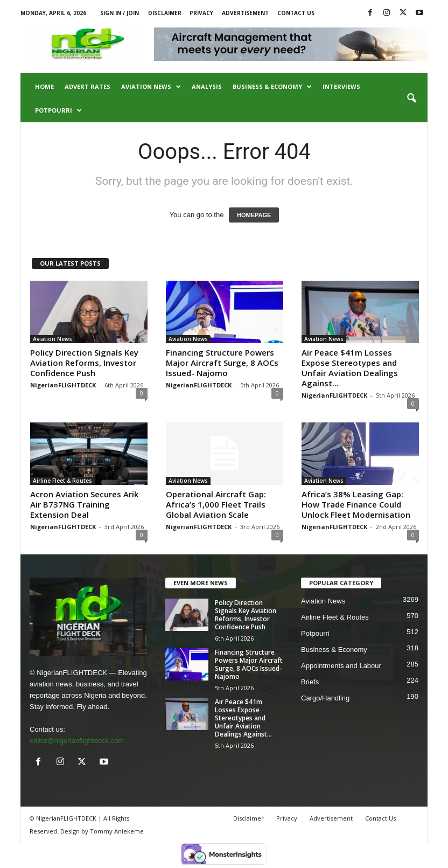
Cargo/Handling (325, 698)
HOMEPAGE (254, 215)
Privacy (201, 13)
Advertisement (245, 13)
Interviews (341, 86)
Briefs (310, 682)
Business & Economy (272, 87)
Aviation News (151, 87)
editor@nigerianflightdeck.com (77, 741)
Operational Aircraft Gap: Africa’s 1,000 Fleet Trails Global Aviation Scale (216, 504)
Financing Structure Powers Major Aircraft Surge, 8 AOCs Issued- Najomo (222, 363)
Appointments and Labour (341, 666)
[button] (411, 99)
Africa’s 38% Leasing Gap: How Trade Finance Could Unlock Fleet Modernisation (356, 504)
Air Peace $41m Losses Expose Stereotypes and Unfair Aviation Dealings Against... (350, 368)
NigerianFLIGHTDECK (63, 385)
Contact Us (296, 13)
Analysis (207, 86)
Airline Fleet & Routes (62, 481)
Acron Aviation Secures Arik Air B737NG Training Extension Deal (84, 504)
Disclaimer (165, 13)
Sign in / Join (120, 13)
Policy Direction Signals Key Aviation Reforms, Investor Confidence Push (84, 363)
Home (44, 86)
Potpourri (58, 110)
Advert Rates (87, 86)
